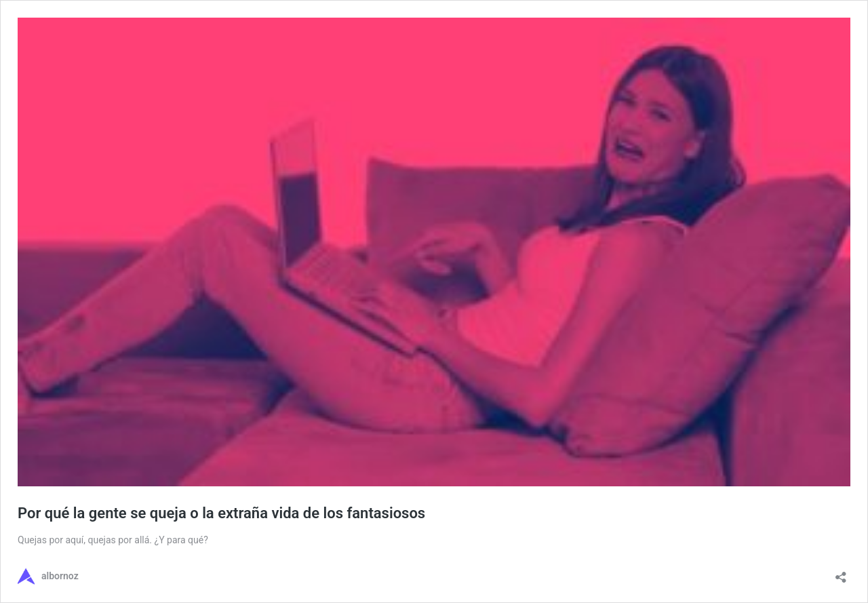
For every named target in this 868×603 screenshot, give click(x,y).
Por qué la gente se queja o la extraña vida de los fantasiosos (221, 513)
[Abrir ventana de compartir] (841, 573)
